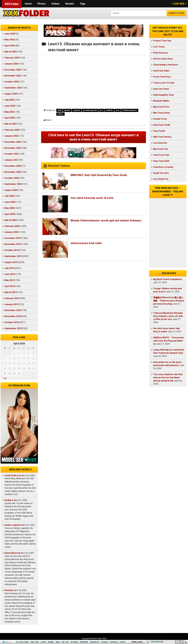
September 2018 (13, 328)
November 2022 (13, 148)
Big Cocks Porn (161, 107)
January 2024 (12, 64)
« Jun (4, 378)
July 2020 (9, 196)
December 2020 (13, 166)
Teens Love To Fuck (164, 83)
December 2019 (13, 238)
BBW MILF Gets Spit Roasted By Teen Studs (104, 176)
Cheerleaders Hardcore (166, 65)
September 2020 (13, 184)
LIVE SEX (179, 4)
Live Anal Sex (160, 143)
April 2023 (10, 118)
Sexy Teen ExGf (161, 161)
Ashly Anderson (13, 475)
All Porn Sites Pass (163, 59)
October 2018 (12, 322)
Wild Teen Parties (162, 137)
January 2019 (12, 304)
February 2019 (12, 298)
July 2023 (9, 100)
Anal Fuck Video (161, 71)
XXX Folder (12, 4)
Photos (42, 4)
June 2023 (10, 106)
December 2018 (13, 310)
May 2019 (10, 280)
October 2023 (12, 82)
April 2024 (10, 46)
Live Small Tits (161, 179)
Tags (82, 4)
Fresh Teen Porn (162, 77)
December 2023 (13, 70)
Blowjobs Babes (161, 101)
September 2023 (13, 88)
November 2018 (13, 316)
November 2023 (13, 76)
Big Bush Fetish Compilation (168, 279)
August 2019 (11, 262)
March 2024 (11, 52)
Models (70, 4)
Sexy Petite (159, 131)
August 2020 (11, 190)
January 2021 (12, 160)
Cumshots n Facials (163, 167)
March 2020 (11, 220)
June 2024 (10, 34)
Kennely (9, 590)
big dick (67, 110)
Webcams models (20, 469)
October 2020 (12, 178)
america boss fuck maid (88, 244)
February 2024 (12, 58)
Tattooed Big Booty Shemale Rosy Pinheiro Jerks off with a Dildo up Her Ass (168, 316)
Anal (59, 110)
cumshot (77, 110)
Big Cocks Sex (161, 149)
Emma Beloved (12, 553)
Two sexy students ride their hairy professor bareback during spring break (168, 377)
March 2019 (11, 292)
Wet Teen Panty (161, 113)
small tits (109, 110)
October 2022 (12, 154)
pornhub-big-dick (90, 110)
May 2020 (10, 208)
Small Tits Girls (161, 173)
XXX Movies (169, 273)
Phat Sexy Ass (161, 53)
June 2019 (10, 274)
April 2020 (10, 214)
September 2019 (13, 256)
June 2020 (10, 202)
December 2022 (13, 142)
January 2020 (12, 232)
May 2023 (10, 112)
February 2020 (12, 226)
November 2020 (13, 172)
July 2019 (9, 268)
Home (28, 4)
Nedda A (9, 500)
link (186, 601)
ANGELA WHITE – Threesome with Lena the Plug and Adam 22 (168, 341)
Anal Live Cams (161, 89)
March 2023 (11, 124)
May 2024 (10, 40)
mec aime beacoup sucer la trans (95, 199)
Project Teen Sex (162, 41)
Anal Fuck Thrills (162, 125)
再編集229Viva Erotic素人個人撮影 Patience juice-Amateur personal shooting (169, 301)
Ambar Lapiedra (13, 525)
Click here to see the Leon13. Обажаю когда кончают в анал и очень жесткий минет (93, 138)
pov (101, 110)
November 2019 (13, 244)
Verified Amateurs (130, 110)
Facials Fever (160, 119)
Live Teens (159, 47)
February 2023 (12, 130)
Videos (55, 4)
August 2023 (11, 94)
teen (118, 110)
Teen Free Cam (161, 155)
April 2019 (10, 286)
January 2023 (12, 136)
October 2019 (12, 250)
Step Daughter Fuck (163, 95)
